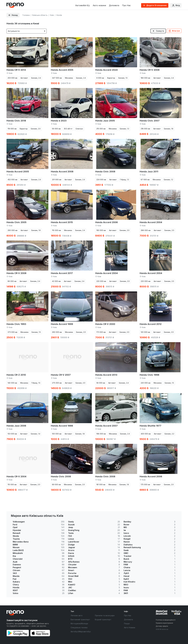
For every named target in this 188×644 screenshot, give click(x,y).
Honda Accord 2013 (106, 375)
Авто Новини (130, 628)
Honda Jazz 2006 (16, 426)
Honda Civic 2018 (16, 121)
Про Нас (126, 5)
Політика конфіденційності (166, 620)
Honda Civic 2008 (105, 172)
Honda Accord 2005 (62, 70)
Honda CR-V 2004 (16, 476)
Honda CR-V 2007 (61, 375)
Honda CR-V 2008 (150, 70)
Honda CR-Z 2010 (16, 375)
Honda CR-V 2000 (105, 324)
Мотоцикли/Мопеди (79, 624)
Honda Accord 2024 (106, 70)
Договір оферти (162, 626)
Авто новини (99, 5)
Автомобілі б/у (82, 5)
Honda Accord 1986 (62, 426)
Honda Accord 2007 (106, 426)
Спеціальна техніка (79, 628)
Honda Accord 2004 (151, 222)
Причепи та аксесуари (105, 615)
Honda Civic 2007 (150, 121)
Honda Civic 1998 (149, 375)
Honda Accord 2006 (106, 222)
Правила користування (164, 623)
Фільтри (176, 31)
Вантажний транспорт (80, 619)
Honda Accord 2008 (62, 172)
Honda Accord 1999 (62, 324)
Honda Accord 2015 (62, 222)
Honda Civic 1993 (16, 324)
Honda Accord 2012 (151, 324)
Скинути (160, 31)
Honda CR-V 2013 (16, 70)
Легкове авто (77, 615)
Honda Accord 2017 (62, 273)
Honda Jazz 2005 (105, 121)
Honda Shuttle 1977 (150, 426)
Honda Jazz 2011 (149, 172)
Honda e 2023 (59, 121)
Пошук (127, 624)
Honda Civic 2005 (16, 222)
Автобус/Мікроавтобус (81, 632)
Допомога (114, 5)
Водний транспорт (103, 619)
